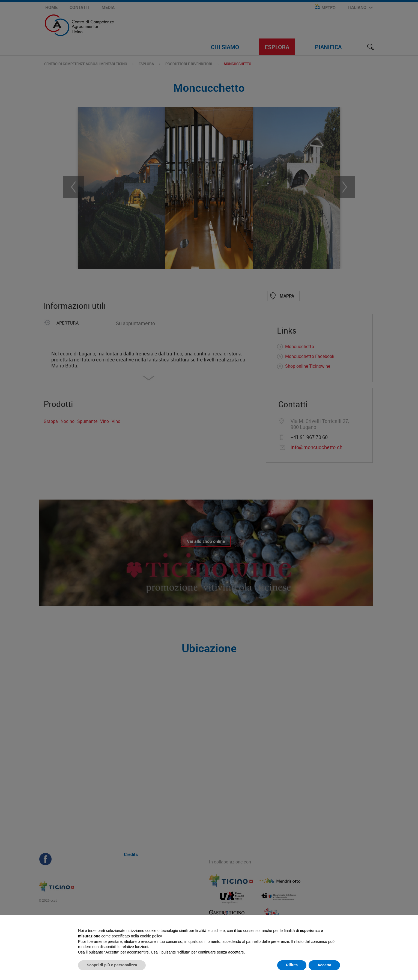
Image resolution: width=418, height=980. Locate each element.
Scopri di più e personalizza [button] (112, 965)
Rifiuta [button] (292, 965)
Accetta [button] (324, 965)
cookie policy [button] (151, 936)
